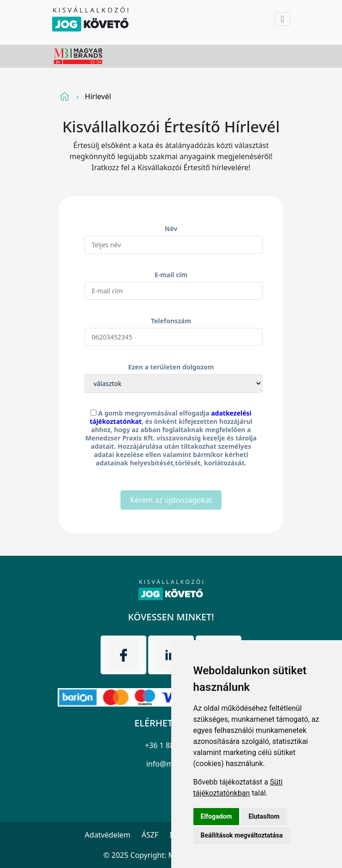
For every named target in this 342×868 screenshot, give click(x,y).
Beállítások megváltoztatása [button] (242, 835)
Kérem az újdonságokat (171, 500)
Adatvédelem (108, 835)
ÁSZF (150, 835)
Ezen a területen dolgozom (171, 367)
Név (171, 229)
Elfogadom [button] (216, 816)
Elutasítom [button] (264, 816)
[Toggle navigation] (282, 19)
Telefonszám (171, 321)
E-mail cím (171, 275)
